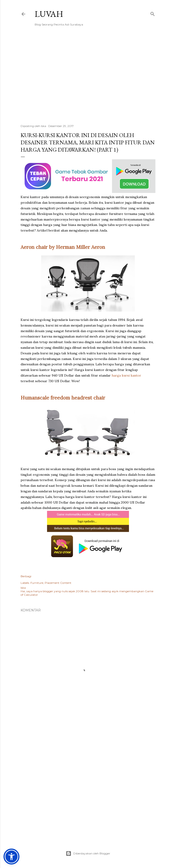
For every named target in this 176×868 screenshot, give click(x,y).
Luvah (49, 14)
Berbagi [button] (26, 576)
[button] (11, 857)
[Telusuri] (153, 13)
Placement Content (58, 583)
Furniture (37, 583)
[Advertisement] (88, 80)
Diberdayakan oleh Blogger (88, 853)
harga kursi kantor (126, 375)
